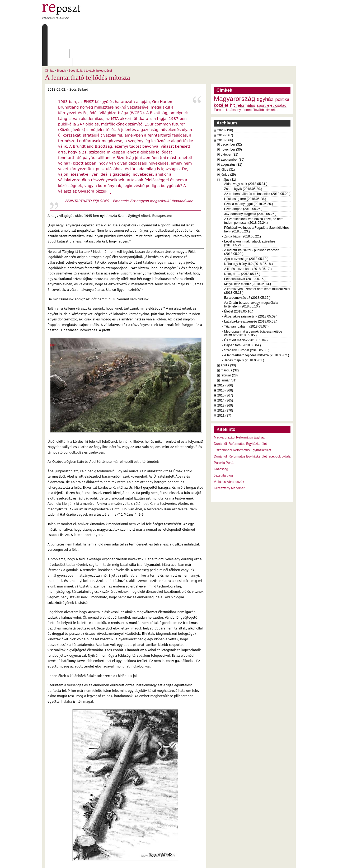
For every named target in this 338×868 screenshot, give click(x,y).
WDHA (286, 861)
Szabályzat (145, 28)
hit (232, 71)
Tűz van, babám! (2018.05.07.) (246, 293)
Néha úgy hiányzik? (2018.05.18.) (248, 230)
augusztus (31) (231, 131)
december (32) (231, 111)
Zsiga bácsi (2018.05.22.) (243, 203)
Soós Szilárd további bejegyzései (90, 37)
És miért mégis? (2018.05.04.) (246, 306)
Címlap (55, 28)
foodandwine (182, 167)
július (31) (228, 136)
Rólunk (76, 28)
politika (282, 66)
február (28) (229, 342)
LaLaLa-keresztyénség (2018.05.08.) (251, 288)
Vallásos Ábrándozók (229, 448)
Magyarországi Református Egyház (239, 404)
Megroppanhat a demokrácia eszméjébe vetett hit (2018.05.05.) (253, 300)
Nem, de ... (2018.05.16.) (242, 240)
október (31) (229, 121)
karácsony (233, 76)
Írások (96, 28)
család (281, 72)
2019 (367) (225, 101)
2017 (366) (225, 352)
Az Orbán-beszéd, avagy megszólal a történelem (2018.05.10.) (251, 271)
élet (270, 72)
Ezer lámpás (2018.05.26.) (243, 175)
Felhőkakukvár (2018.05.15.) (245, 245)
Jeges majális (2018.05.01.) (244, 326)
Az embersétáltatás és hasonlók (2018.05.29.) (257, 160)
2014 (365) (225, 367)
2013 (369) (225, 372)
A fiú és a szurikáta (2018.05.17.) (248, 235)
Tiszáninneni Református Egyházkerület (243, 416)
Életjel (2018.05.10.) (239, 278)
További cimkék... (266, 76)
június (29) (228, 141)
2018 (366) (225, 106)
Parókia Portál (224, 429)
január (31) (229, 347)
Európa (219, 76)
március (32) (230, 337)
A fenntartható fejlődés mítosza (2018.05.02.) (257, 321)
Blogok (61, 37)
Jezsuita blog (223, 442)
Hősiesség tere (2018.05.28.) (245, 165)
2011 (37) (224, 382)
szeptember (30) (233, 126)
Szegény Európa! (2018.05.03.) (247, 316)
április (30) (228, 332)
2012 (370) (225, 377)
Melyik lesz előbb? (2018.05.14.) (248, 250)
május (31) (228, 146)
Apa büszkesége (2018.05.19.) (246, 225)
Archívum (119, 28)
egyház (265, 65)
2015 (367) (225, 362)
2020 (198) (225, 96)
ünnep (247, 76)
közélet (221, 71)
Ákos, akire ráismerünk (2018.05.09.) (251, 283)
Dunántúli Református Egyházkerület (240, 410)
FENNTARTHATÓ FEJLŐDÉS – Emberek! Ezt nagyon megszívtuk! (118, 167)
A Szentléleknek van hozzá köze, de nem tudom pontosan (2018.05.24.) (254, 187)
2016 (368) (225, 357)
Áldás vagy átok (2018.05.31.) (246, 150)
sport (261, 72)
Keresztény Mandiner (229, 454)
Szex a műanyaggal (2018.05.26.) (249, 170)
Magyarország (234, 65)
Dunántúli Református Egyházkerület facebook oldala (252, 423)
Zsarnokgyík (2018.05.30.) (243, 155)
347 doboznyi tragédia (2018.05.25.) (250, 180)
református (246, 72)
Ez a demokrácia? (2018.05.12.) (247, 264)
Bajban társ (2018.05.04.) (243, 311)
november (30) (231, 116)
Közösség (221, 435)
